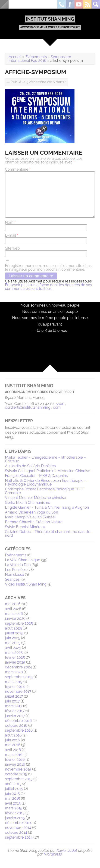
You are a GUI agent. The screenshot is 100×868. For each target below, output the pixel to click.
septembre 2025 (19, 623)
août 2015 (13, 784)
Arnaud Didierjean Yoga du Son (32, 512)
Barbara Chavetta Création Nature (34, 522)
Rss (87, 4)
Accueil (15, 57)
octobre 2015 (16, 774)
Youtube (79, 4)
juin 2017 (12, 701)
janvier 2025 (15, 662)
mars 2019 (14, 682)
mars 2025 (14, 653)
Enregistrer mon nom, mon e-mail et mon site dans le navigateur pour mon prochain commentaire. (48, 268)
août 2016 (13, 735)
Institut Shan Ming (50, 19)
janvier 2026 (15, 619)
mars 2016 (14, 755)
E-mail (12, 235)
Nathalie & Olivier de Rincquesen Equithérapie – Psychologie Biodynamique (46, 482)
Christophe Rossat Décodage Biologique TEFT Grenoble (44, 491)
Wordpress (53, 854)
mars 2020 (14, 672)
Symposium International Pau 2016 (40, 59)
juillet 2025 (14, 633)
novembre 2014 (18, 828)
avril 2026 (13, 609)
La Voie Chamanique (23, 560)
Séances (12, 579)
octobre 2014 (16, 832)
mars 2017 (14, 706)
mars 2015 (14, 808)
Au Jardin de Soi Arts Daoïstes (30, 466)
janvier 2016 (15, 764)
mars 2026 (14, 614)
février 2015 (15, 813)
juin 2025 (13, 638)
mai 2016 (13, 745)
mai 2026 (13, 604)
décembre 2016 (18, 721)
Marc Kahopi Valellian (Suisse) (30, 517)
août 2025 (13, 628)
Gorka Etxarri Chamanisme (28, 503)
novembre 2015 (18, 769)
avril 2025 (13, 648)
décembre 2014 (18, 823)
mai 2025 (13, 643)
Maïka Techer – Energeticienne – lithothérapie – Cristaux (45, 459)
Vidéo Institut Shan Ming (26, 584)
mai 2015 (13, 798)
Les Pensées (16, 570)
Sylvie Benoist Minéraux (25, 527)
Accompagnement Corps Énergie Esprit (50, 27)
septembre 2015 (19, 779)
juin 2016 (13, 740)
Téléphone (61, 4)
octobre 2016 (16, 725)
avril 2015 (13, 803)
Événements (36, 57)
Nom (10, 222)
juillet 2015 (14, 789)
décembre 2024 (19, 667)
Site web (12, 248)
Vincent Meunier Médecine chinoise (36, 498)
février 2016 (15, 760)
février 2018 (15, 687)
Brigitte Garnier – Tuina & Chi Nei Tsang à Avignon (47, 507)
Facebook (70, 4)
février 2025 (15, 657)
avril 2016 (13, 750)
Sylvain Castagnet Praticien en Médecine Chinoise (48, 471)
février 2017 (15, 711)
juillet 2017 (14, 696)
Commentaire (18, 169)
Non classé (15, 575)
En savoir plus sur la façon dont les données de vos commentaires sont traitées (49, 287)
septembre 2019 (19, 677)
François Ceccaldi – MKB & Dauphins (36, 476)
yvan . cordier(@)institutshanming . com (36, 406)
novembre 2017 (18, 691)
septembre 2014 (19, 837)
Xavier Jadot (67, 851)
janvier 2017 (15, 716)
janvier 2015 (15, 818)
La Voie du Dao (18, 565)
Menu (4, 4)
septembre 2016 (19, 730)
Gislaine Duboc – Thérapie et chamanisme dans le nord (48, 534)
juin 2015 (12, 794)
